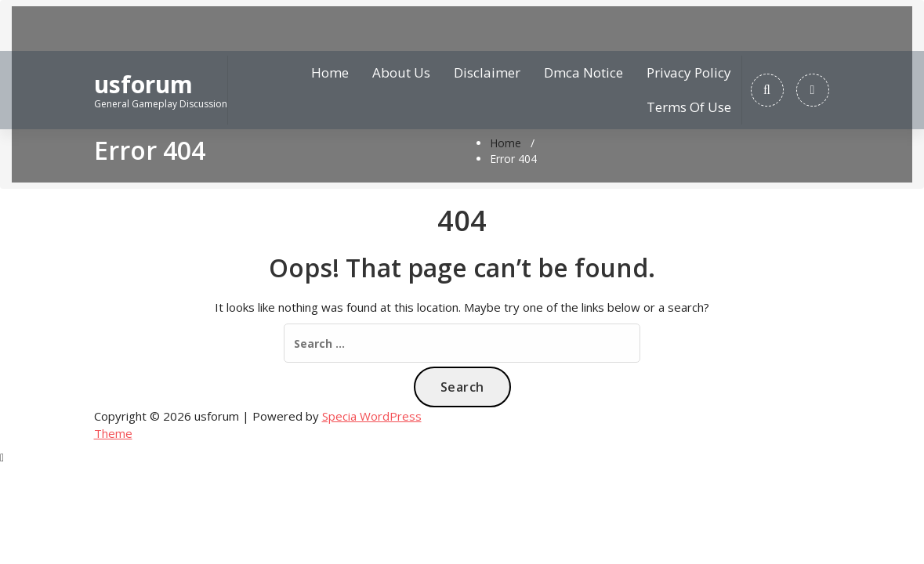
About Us (401, 72)
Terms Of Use (689, 107)
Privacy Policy (689, 72)
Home (330, 72)
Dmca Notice (583, 72)
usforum (143, 85)
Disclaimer (487, 72)
